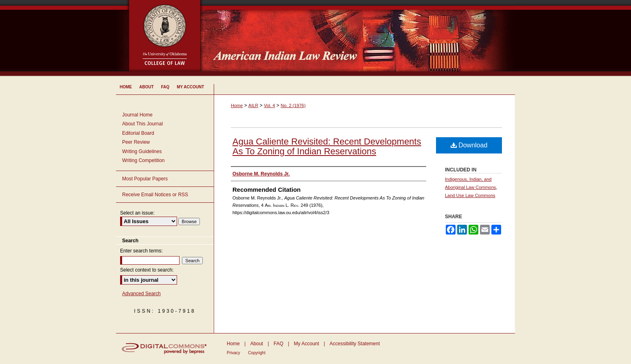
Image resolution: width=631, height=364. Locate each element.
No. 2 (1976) (293, 105)
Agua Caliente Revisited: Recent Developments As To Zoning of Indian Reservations (327, 146)
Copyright (257, 353)
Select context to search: (147, 270)
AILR (253, 105)
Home (237, 105)
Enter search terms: (141, 251)
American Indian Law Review (364, 39)
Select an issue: (137, 213)
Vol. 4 (269, 105)
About (257, 344)
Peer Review (136, 142)
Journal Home (137, 115)
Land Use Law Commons (470, 195)
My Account (307, 344)
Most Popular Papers (145, 179)
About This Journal (142, 124)
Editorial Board (138, 133)
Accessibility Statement (355, 344)
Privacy (233, 353)
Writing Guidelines (142, 151)
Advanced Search (141, 294)
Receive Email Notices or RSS (155, 195)
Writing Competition (143, 160)
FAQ (278, 344)
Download (469, 145)
